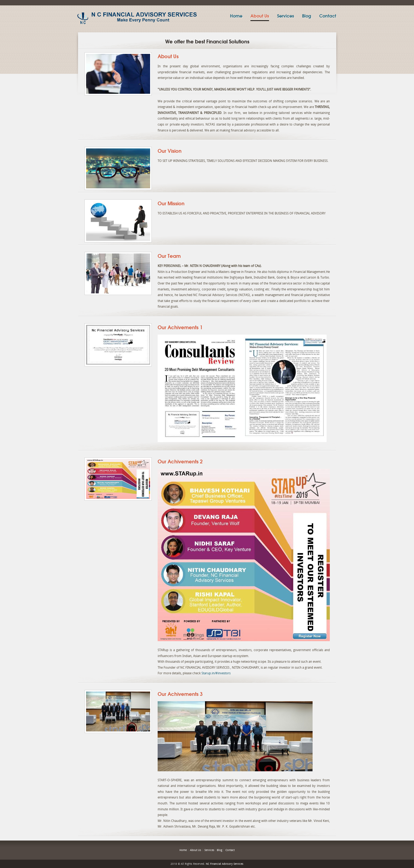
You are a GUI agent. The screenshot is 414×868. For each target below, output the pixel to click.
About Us (260, 15)
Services (286, 15)
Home (236, 15)
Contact (328, 15)
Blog (307, 15)
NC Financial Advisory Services (225, 864)
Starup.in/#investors (216, 673)
